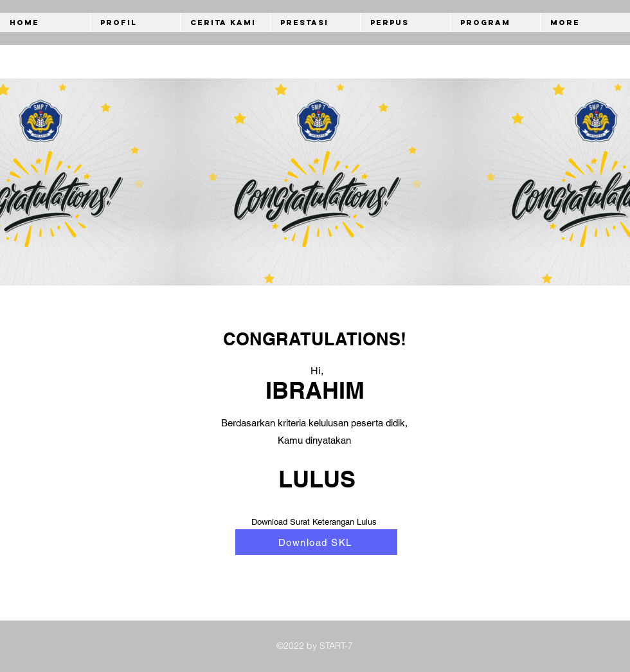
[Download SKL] (316, 542)
